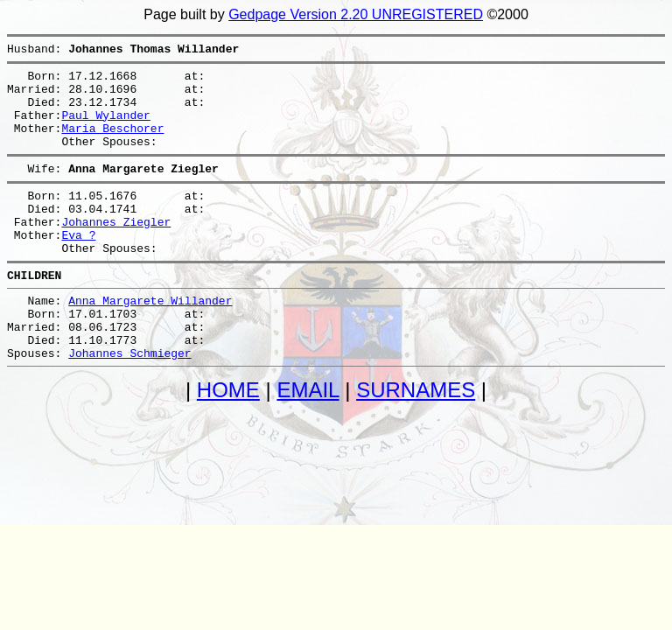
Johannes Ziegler (116, 250)
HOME (228, 440)
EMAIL (308, 440)
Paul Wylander (105, 128)
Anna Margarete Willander (150, 339)
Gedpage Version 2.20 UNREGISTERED (356, 14)
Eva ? (78, 266)
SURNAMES (416, 440)
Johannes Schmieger (129, 402)
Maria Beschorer (112, 143)
